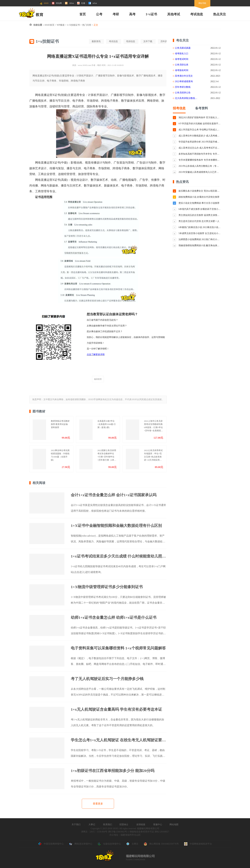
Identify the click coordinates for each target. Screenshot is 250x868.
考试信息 (197, 14)
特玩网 (57, 3)
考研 (116, 14)
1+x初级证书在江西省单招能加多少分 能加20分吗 (113, 771)
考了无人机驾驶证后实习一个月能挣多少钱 (107, 679)
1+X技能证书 (73, 25)
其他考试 (174, 14)
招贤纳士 (124, 825)
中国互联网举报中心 (51, 844)
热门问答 (87, 25)
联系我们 (108, 825)
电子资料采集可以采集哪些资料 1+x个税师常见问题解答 (118, 648)
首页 (83, 14)
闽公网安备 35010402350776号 (161, 844)
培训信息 (131, 41)
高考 (132, 14)
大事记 (92, 825)
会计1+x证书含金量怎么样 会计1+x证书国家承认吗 (114, 495)
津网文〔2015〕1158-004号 (94, 832)
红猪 (81, 3)
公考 (99, 14)
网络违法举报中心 (81, 844)
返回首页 (98, 379)
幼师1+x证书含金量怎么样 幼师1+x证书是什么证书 (114, 617)
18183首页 (49, 25)
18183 (44, 3)
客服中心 (158, 825)
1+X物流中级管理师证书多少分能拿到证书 (107, 587)
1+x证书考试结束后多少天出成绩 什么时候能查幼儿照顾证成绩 (119, 556)
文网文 (132, 844)
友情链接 (141, 825)
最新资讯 (96, 41)
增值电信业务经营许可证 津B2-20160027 (149, 832)
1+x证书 (151, 14)
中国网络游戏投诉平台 (198, 844)
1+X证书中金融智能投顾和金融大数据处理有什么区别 (116, 526)
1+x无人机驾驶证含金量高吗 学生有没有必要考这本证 (116, 709)
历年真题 (165, 41)
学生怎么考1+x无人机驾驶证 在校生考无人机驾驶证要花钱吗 (119, 740)
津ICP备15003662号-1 (118, 832)
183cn (69, 3)
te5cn (93, 3)
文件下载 (148, 41)
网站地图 (174, 825)
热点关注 (220, 14)
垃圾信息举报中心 (109, 844)
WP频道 (61, 25)
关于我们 (76, 825)
